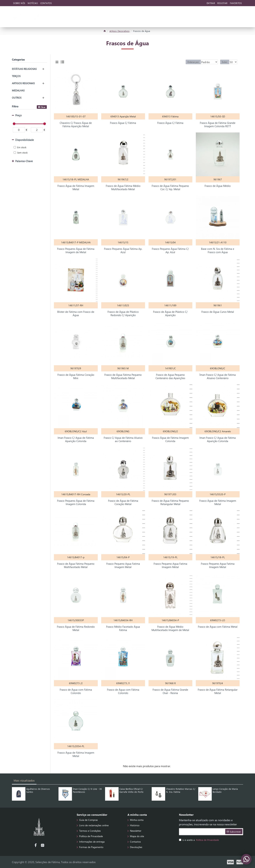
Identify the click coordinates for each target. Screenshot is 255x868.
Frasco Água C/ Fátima (123, 123)
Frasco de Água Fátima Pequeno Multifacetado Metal (123, 377)
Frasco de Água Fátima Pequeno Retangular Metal (170, 503)
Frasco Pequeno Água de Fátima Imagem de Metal (76, 251)
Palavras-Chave (24, 161)
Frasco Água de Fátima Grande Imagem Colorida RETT (218, 125)
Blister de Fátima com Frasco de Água (76, 314)
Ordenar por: (188, 62)
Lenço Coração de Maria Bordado (225, 790)
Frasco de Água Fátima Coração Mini (76, 377)
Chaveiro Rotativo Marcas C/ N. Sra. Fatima (181, 790)
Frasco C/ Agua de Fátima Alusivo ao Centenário (123, 440)
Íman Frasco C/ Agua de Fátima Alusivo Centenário (218, 377)
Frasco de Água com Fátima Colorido (76, 691)
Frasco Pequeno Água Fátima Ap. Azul (123, 251)
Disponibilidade (25, 140)
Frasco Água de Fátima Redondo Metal (76, 628)
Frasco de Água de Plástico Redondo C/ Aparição (123, 314)
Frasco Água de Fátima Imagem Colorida (170, 440)
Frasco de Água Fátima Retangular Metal (218, 691)
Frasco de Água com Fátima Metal (218, 627)
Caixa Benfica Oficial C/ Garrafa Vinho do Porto (131, 790)
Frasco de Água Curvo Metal (218, 312)
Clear (43, 107)
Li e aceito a (199, 840)
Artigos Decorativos (120, 31)
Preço (18, 115)
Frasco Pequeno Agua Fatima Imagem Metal (123, 565)
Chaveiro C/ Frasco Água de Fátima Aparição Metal (76, 125)
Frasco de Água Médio (218, 186)
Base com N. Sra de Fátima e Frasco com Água (218, 251)
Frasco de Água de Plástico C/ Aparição (170, 314)
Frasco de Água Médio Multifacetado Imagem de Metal (170, 628)
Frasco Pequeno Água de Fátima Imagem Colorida (76, 503)
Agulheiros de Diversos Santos (38, 790)
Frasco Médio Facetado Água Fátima (123, 628)
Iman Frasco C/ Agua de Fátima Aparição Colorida (76, 440)
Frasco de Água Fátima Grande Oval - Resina (170, 691)
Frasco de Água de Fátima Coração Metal (123, 503)
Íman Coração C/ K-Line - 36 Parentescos (87, 790)
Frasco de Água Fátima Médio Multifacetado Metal (123, 188)
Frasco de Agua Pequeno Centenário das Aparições (170, 377)
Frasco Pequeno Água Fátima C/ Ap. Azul (170, 251)
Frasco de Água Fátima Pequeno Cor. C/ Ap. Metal (170, 188)
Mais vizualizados (24, 780)
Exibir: (226, 62)
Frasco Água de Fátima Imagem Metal (76, 188)
